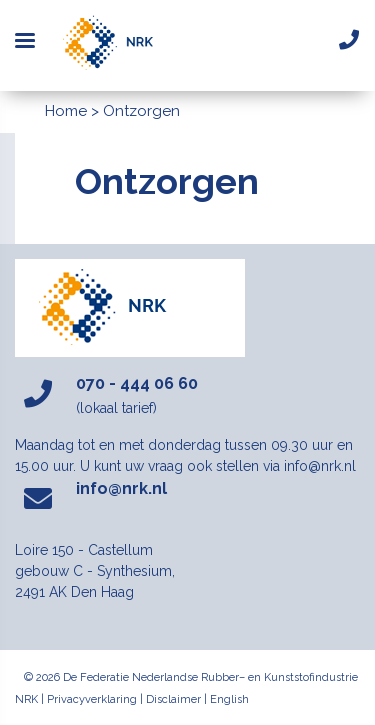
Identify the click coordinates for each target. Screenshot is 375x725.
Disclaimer (173, 699)
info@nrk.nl (121, 488)
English (229, 699)
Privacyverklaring (92, 699)
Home (66, 111)
